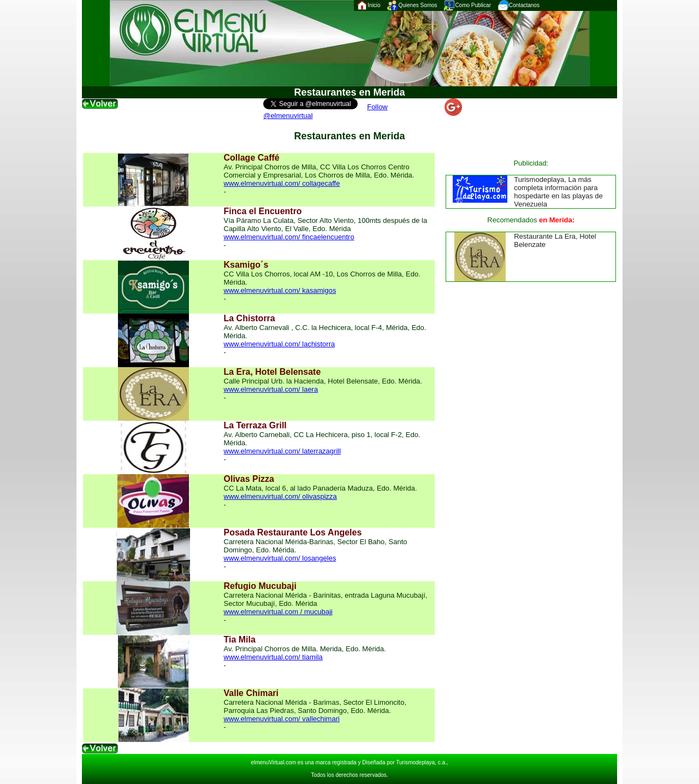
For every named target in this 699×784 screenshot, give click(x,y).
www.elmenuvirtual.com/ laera (271, 389)
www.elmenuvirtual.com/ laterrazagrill (283, 451)
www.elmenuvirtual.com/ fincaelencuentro (289, 237)
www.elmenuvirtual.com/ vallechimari (282, 719)
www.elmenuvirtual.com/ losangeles (280, 558)
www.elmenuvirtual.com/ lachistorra (280, 344)
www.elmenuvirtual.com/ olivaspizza (280, 496)
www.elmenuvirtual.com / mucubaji (278, 612)
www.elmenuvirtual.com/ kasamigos (280, 290)
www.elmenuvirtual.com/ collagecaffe (282, 183)
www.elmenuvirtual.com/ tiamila (273, 657)
